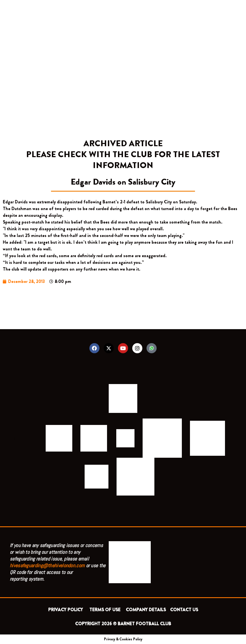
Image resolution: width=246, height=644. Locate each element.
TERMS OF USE (105, 610)
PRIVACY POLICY (67, 610)
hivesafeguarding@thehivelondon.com (47, 565)
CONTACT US (184, 610)
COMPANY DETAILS (146, 610)
